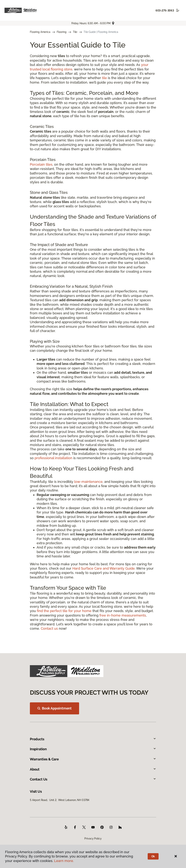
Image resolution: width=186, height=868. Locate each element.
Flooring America (40, 32)
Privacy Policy (93, 839)
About (93, 769)
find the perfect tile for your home (64, 611)
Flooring (62, 32)
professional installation (53, 458)
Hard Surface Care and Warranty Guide (104, 568)
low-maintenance (88, 482)
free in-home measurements (123, 615)
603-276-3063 (165, 11)
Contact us (49, 628)
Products (93, 739)
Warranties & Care (93, 759)
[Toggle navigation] (178, 10)
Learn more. (64, 861)
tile (104, 78)
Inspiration (93, 749)
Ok (153, 856)
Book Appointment (54, 708)
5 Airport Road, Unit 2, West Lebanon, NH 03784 (60, 800)
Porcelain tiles (41, 164)
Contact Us (93, 779)
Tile (75, 32)
